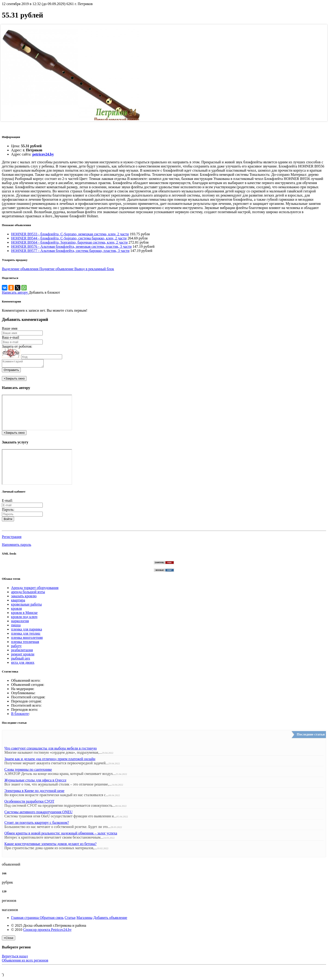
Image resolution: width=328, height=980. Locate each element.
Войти (8, 520)
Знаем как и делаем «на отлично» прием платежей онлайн (50, 760)
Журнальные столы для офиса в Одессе (35, 781)
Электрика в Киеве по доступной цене (34, 792)
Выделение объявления (21, 269)
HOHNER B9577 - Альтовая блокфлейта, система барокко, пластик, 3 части (70, 251)
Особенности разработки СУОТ (29, 803)
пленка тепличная (25, 643)
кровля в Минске (24, 614)
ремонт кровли (23, 656)
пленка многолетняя (27, 639)
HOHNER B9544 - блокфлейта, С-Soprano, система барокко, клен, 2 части (69, 238)
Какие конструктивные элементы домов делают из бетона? (50, 845)
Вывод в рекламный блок (94, 269)
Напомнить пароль (17, 546)
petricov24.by (43, 154)
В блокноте (20, 715)
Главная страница (25, 919)
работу (16, 647)
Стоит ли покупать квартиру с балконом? (37, 824)
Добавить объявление (110, 919)
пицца (16, 626)
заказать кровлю (24, 597)
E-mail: (7, 502)
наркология (20, 622)
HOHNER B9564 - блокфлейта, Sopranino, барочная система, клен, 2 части (69, 242)
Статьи (70, 919)
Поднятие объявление (57, 269)
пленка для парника (27, 631)
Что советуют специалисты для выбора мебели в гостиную (51, 750)
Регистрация (12, 538)
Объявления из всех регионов (25, 962)
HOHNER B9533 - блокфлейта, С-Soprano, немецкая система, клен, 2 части (70, 234)
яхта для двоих (23, 664)
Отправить (11, 371)
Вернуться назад (15, 958)
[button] (4, 528)
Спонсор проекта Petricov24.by (47, 931)
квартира (18, 602)
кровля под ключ (24, 618)
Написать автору (15, 292)
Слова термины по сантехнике (28, 771)
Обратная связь (52, 919)
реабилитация (22, 651)
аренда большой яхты (28, 593)
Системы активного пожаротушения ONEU (38, 813)
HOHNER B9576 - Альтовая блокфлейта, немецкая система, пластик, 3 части (71, 246)
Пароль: (8, 511)
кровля (16, 610)
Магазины (84, 919)
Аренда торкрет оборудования (35, 589)
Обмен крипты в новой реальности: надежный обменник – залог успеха (61, 835)
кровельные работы (26, 606)
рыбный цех (21, 660)
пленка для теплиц (26, 635)
